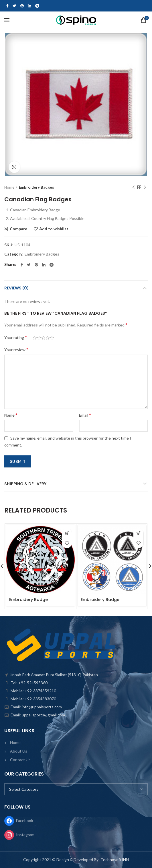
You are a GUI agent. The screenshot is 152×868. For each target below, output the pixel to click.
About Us (19, 751)
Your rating (16, 337)
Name (11, 415)
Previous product (133, 187)
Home (9, 187)
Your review (16, 349)
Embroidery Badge (28, 600)
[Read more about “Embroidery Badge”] (67, 533)
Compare (18, 229)
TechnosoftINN (115, 860)
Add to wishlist (54, 229)
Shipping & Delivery (25, 484)
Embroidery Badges (36, 187)
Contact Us (20, 760)
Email (85, 415)
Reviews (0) (17, 288)
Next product (145, 187)
